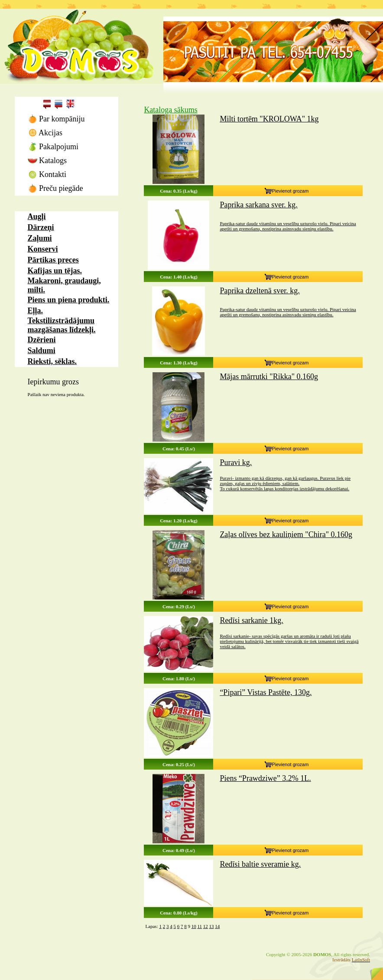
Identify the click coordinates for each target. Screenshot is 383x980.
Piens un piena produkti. (69, 300)
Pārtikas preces (53, 260)
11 (200, 926)
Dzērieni (42, 340)
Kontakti (47, 174)
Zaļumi (40, 238)
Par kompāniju (56, 119)
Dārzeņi (41, 227)
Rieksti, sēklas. (52, 361)
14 (217, 926)
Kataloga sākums (170, 110)
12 (206, 926)
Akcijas (45, 133)
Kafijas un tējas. (55, 271)
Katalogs (47, 161)
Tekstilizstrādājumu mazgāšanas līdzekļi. (62, 325)
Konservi (43, 249)
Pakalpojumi (53, 147)
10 (194, 926)
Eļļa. (36, 311)
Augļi (37, 216)
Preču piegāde (55, 188)
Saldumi (42, 351)
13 (212, 926)
